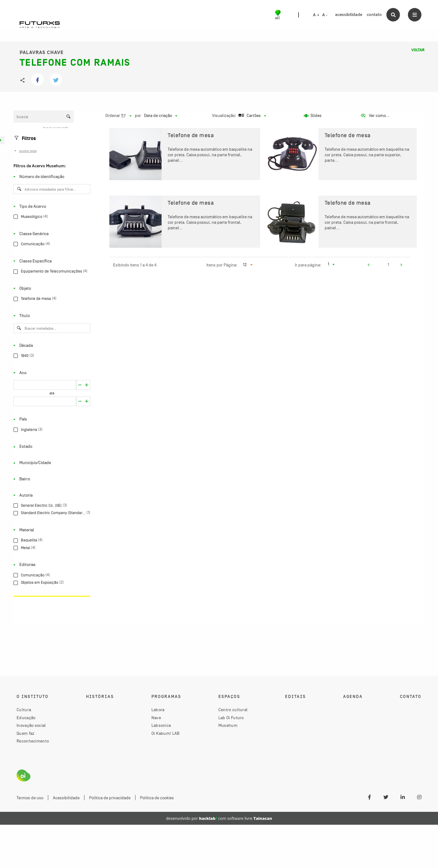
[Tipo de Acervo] (51, 206)
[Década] (51, 345)
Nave (156, 718)
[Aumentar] (80, 385)
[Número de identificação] (51, 177)
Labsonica (161, 725)
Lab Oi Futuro (231, 718)
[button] (369, 265)
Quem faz (25, 733)
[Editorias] (51, 565)
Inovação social (31, 725)
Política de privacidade (110, 798)
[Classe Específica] (51, 261)
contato (374, 15)
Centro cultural (233, 710)
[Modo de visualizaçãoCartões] (251, 116)
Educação (26, 718)
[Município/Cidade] (51, 463)
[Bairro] (51, 479)
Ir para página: (308, 265)
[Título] (51, 316)
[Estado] (51, 447)
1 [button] (388, 265)
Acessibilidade (66, 798)
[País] (51, 419)
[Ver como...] (375, 116)
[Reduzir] (87, 385)
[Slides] (313, 116)
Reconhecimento (33, 741)
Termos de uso (30, 798)
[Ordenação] (161, 116)
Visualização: (225, 115)
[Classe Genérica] (51, 234)
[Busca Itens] (44, 117)
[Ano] (51, 373)
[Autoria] (51, 495)
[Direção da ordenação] (127, 116)
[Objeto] (51, 289)
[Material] (51, 530)
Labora (158, 710)
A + (316, 15)
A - (325, 15)
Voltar (418, 50)
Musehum (228, 725)
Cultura (24, 710)
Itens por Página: (222, 265)
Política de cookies (157, 798)
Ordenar (113, 115)
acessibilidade (349, 15)
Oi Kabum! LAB (166, 733)
